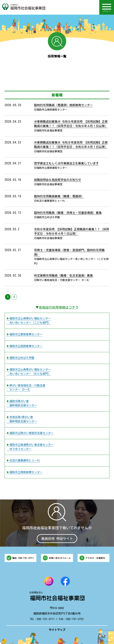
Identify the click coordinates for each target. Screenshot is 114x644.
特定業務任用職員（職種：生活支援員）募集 (63, 276)
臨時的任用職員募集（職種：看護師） (59, 196)
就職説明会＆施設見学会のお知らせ (58, 180)
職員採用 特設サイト (57, 539)
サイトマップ (57, 630)
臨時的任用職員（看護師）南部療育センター (63, 105)
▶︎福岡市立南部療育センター (25, 472)
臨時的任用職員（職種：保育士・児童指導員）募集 (68, 213)
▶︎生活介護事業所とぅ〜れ (23, 460)
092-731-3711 (46, 619)
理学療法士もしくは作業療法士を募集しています (66, 163)
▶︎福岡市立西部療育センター (25, 346)
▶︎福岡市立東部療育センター (25, 334)
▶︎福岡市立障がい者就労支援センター (30, 433)
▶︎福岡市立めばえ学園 (20, 358)
